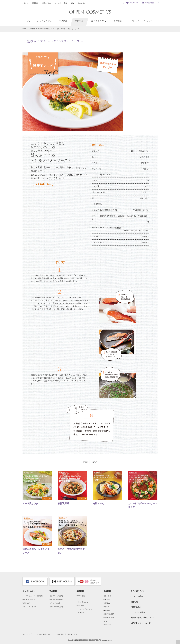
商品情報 (53, 591)
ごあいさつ (107, 596)
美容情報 (32, 29)
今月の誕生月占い (138, 591)
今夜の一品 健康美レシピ (46, 29)
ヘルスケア (80, 613)
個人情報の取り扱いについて (67, 634)
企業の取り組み (109, 614)
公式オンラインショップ (141, 623)
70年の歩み (26, 603)
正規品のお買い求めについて (142, 618)
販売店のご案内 (109, 617)
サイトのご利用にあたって (45, 634)
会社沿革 (107, 607)
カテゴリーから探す (56, 596)
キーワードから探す (56, 607)
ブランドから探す (56, 603)
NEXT (95, 462)
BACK (85, 462)
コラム (79, 616)
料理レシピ (80, 606)
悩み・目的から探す (56, 599)
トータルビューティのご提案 (33, 596)
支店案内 (107, 603)
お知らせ (26, 3)
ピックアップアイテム (84, 609)
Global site (81, 3)
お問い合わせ (47, 3)
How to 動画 (81, 596)
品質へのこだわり (29, 599)
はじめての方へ (137, 596)
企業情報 (107, 591)
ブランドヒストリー (29, 607)
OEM (72, 3)
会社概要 (107, 599)
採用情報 (35, 3)
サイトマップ (27, 634)
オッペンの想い (29, 591)
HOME (25, 29)
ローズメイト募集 (61, 3)
